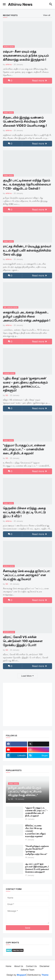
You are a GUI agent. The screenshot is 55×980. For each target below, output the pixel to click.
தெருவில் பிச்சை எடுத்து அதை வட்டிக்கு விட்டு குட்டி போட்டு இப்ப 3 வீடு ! (24, 512)
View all (47, 15)
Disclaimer (45, 966)
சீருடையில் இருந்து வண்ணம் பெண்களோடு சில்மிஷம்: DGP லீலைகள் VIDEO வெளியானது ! (25, 122)
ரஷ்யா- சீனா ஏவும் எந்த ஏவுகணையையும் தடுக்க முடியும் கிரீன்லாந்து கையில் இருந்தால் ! (26, 56)
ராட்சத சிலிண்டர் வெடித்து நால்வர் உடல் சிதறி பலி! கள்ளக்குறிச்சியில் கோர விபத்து (27, 250)
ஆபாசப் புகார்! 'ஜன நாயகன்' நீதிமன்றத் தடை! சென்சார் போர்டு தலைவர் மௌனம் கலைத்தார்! (37, 868)
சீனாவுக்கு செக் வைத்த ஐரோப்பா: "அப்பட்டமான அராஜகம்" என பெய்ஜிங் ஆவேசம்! (27, 575)
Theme (45, 975)
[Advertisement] (24, 704)
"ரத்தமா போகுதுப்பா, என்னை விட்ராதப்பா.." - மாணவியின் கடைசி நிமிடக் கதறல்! (24, 449)
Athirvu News (20, 4)
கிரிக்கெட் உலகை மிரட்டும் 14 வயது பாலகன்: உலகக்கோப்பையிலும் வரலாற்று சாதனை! (35, 831)
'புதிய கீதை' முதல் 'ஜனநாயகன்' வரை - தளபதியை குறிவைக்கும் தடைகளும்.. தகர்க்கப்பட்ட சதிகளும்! (25, 384)
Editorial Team (28, 970)
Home (9, 966)
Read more (38, 81)
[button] (4, 4)
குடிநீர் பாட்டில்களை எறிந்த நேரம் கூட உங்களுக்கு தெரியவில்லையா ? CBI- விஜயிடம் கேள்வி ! (27, 184)
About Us (19, 966)
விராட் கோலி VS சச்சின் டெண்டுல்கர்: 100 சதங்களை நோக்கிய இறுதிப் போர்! (23, 641)
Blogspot (21, 975)
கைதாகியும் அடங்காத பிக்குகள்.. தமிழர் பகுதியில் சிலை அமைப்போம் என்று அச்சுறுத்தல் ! (27, 316)
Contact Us (31, 966)
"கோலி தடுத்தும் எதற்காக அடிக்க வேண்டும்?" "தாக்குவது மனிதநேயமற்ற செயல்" (37, 850)
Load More (26, 676)
